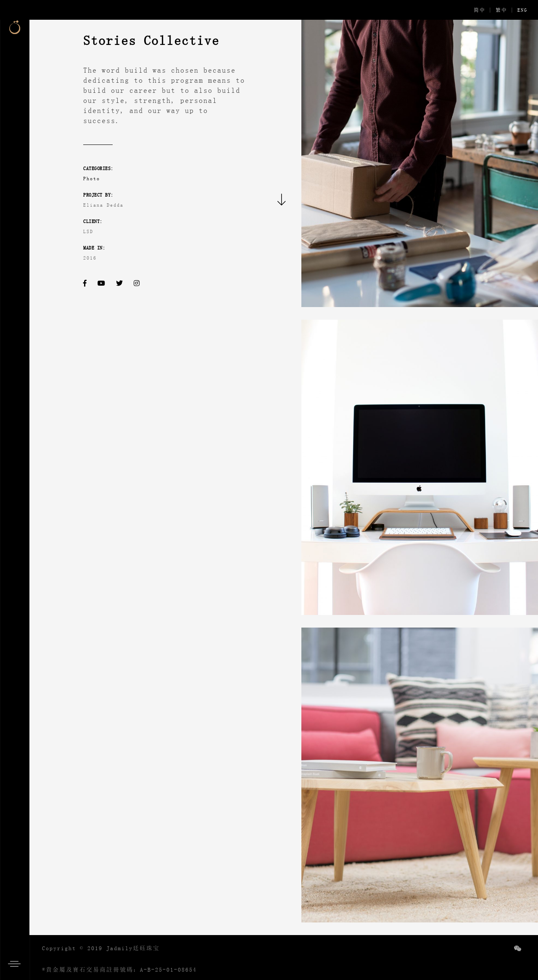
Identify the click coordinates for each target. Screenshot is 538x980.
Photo (92, 179)
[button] (17, 963)
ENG (522, 10)
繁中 (501, 10)
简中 (480, 10)
